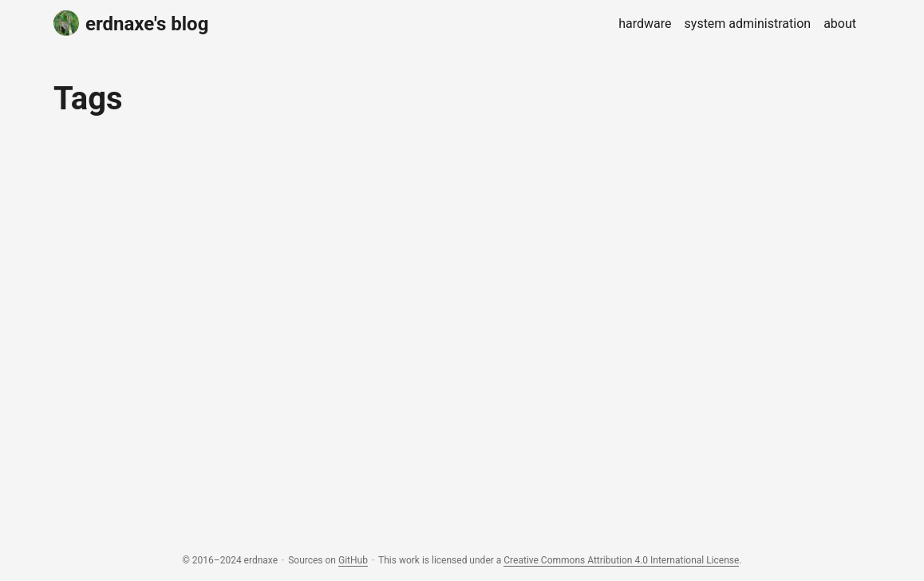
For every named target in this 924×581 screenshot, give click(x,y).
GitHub (353, 560)
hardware (645, 24)
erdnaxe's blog (131, 22)
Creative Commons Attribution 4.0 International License (621, 560)
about (840, 24)
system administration (748, 24)
